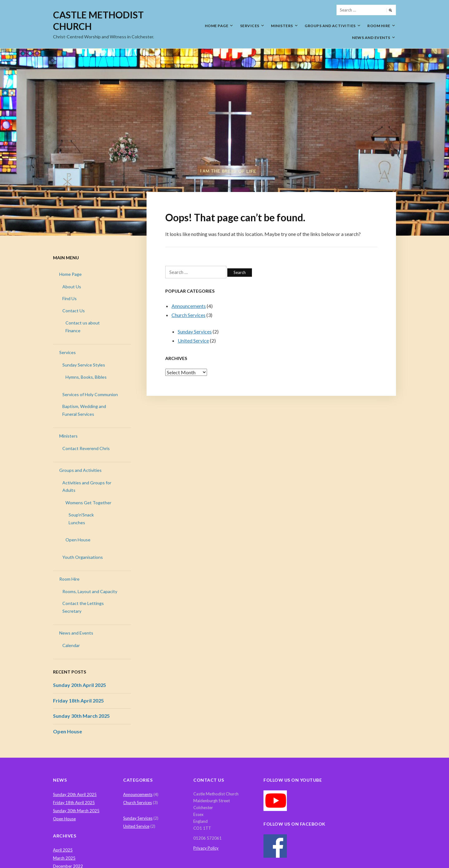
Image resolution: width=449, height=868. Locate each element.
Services (250, 26)
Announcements (189, 306)
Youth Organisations (83, 557)
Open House (78, 540)
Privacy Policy (206, 848)
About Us (72, 287)
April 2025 (63, 850)
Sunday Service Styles (84, 365)
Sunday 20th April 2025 (80, 685)
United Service (193, 340)
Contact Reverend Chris (86, 448)
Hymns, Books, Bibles (86, 377)
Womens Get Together (88, 503)
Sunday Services (195, 331)
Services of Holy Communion (90, 394)
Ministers (282, 26)
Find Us (70, 298)
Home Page (217, 26)
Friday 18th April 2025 (78, 700)
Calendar (71, 645)
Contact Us (74, 311)
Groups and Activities (330, 26)
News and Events (371, 38)
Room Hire (379, 26)
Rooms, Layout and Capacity (90, 591)
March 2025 (64, 858)
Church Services (188, 315)
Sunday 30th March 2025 (81, 716)
